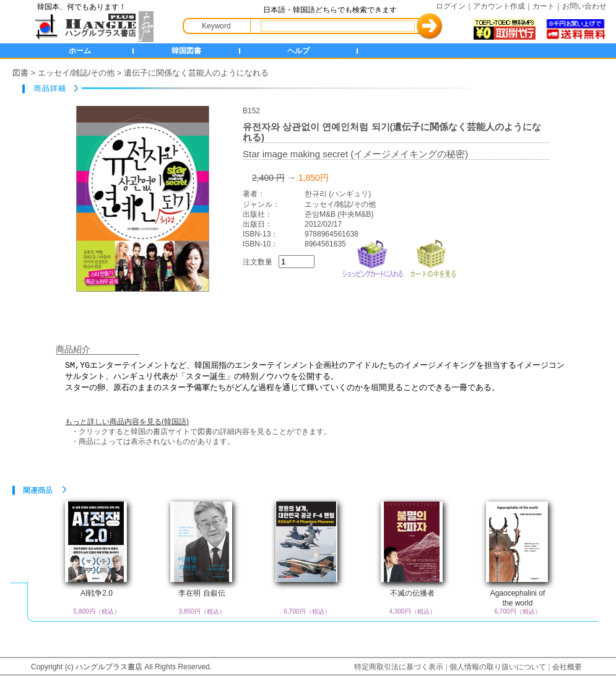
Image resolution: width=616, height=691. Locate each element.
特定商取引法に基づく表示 (399, 667)
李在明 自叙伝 (202, 593)
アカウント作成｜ (503, 6)
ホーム (80, 51)
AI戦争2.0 (97, 593)
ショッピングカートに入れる (373, 257)
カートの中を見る (433, 257)
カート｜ (547, 6)
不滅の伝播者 (412, 593)
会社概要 (567, 667)
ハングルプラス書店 (109, 667)
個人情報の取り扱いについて (498, 667)
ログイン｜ (454, 6)
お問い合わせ (584, 6)
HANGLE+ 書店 (92, 27)
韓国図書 (186, 51)
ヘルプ (298, 51)
